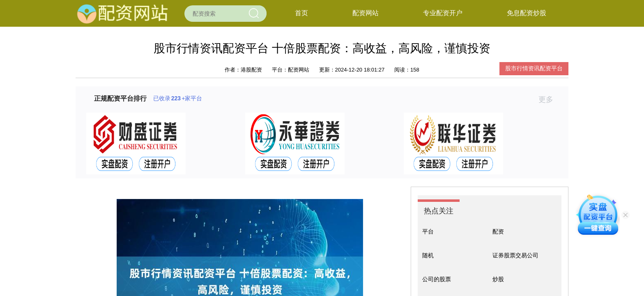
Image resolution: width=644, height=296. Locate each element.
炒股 (498, 279)
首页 (301, 13)
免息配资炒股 (527, 13)
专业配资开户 (443, 13)
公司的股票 (437, 279)
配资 (498, 231)
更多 (549, 99)
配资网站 (366, 13)
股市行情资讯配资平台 (534, 68)
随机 (428, 255)
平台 (428, 231)
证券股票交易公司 (515, 255)
